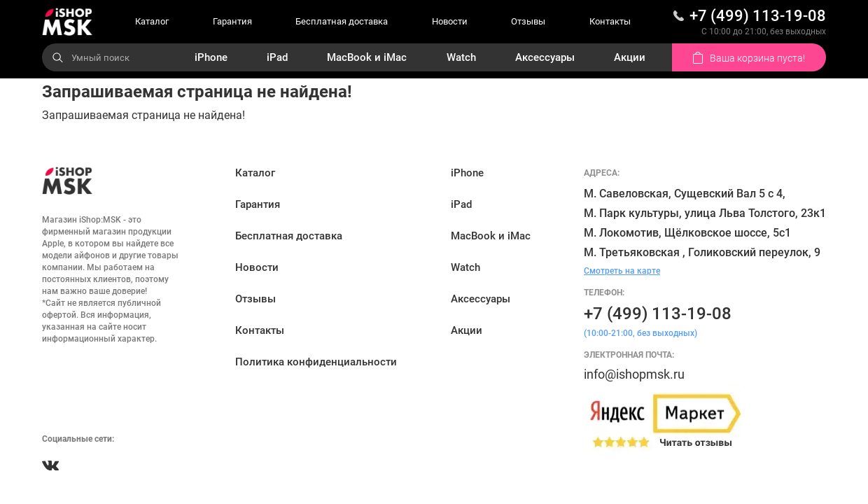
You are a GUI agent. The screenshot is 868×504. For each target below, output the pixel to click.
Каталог (152, 21)
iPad (277, 57)
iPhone (211, 57)
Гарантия (232, 21)
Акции (630, 57)
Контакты (610, 21)
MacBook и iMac (367, 57)
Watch (461, 57)
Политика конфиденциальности (316, 362)
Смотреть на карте (622, 271)
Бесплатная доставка (342, 21)
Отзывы (528, 21)
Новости (450, 21)
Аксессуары (545, 57)
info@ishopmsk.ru (634, 374)
